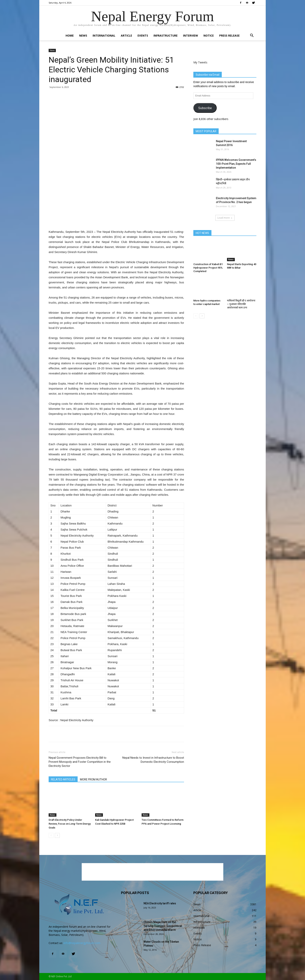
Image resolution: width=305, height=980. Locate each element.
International (104, 35)
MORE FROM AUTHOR (93, 779)
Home (70, 35)
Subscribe (205, 108)
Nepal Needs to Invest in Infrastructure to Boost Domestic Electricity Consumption (153, 760)
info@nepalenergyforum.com (82, 943)
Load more (225, 218)
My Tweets (200, 62)
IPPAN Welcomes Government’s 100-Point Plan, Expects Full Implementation (236, 164)
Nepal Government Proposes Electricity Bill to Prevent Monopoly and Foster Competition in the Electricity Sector (80, 762)
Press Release (229, 35)
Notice (209, 35)
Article (126, 35)
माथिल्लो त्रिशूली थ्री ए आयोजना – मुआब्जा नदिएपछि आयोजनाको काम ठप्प (241, 304)
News (83, 35)
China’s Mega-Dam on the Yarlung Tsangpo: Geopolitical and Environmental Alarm (163, 926)
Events (143, 35)
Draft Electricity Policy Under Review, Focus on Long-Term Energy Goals (70, 824)
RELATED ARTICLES (63, 779)
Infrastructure (166, 35)
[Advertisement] (116, 219)
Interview (191, 35)
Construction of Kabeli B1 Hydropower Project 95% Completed (208, 268)
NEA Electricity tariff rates (160, 903)
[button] (252, 36)
